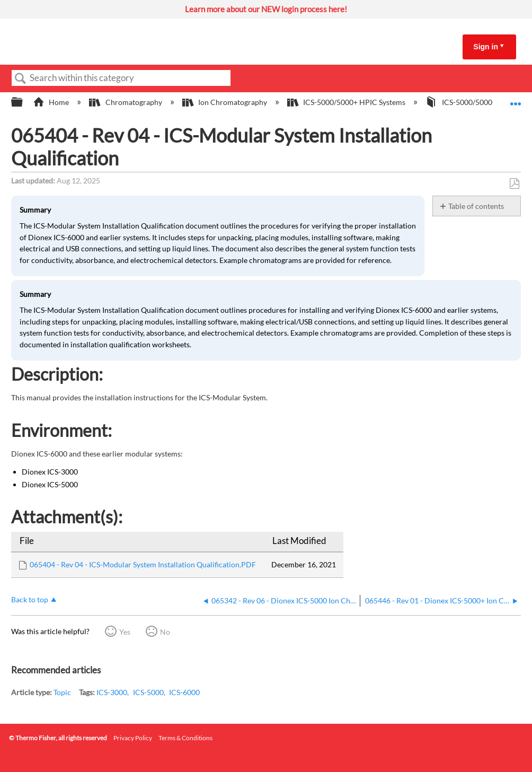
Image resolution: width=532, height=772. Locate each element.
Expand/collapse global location (516, 99)
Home (52, 102)
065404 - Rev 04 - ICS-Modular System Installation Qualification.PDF (143, 564)
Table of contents (476, 206)
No (165, 632)
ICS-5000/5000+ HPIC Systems (347, 102)
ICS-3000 (112, 692)
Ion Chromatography (225, 102)
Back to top (30, 599)
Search (21, 79)
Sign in (486, 47)
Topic (62, 692)
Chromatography (126, 102)
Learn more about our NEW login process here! (266, 9)
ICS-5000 (148, 692)
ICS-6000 (184, 692)
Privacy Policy (133, 738)
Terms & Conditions (185, 738)
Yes (125, 632)
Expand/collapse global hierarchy (24, 102)
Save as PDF (514, 184)
